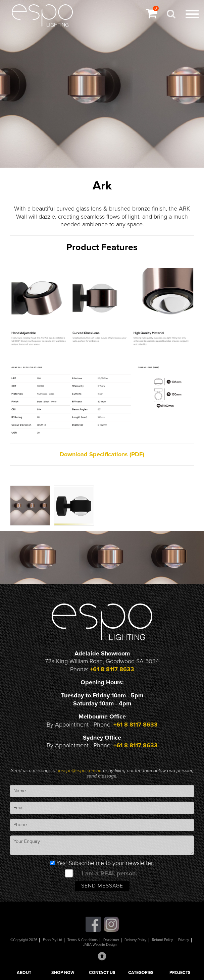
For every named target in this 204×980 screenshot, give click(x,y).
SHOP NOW (63, 973)
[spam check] (69, 873)
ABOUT (24, 973)
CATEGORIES (141, 973)
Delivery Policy (135, 940)
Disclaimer (111, 940)
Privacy (184, 940)
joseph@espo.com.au (81, 771)
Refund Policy (162, 940)
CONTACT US (102, 973)
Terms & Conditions (83, 940)
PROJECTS (180, 973)
